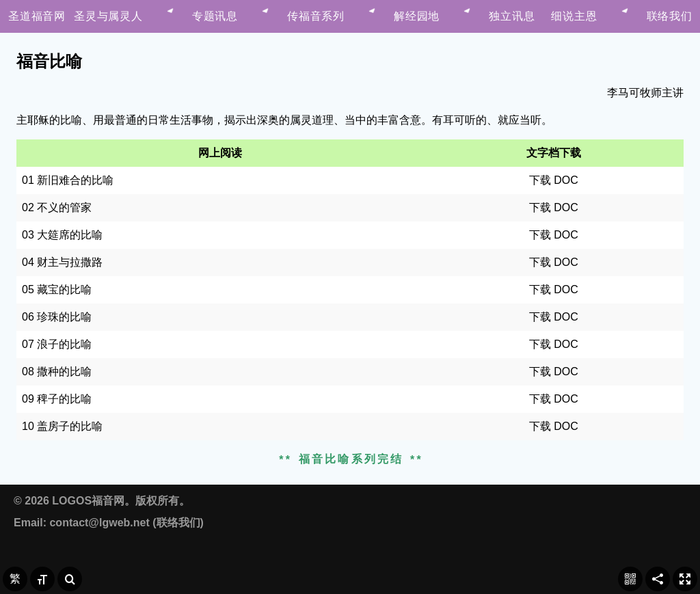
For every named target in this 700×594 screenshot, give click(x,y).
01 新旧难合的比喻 (68, 180)
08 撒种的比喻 (57, 372)
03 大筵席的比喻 (62, 235)
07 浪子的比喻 (57, 344)
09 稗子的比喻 (57, 399)
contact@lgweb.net (99, 523)
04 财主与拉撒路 (62, 262)
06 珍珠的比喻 (57, 317)
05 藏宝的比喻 (57, 289)
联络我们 (178, 523)
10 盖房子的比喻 (62, 426)
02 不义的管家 (57, 207)
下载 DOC (554, 180)
